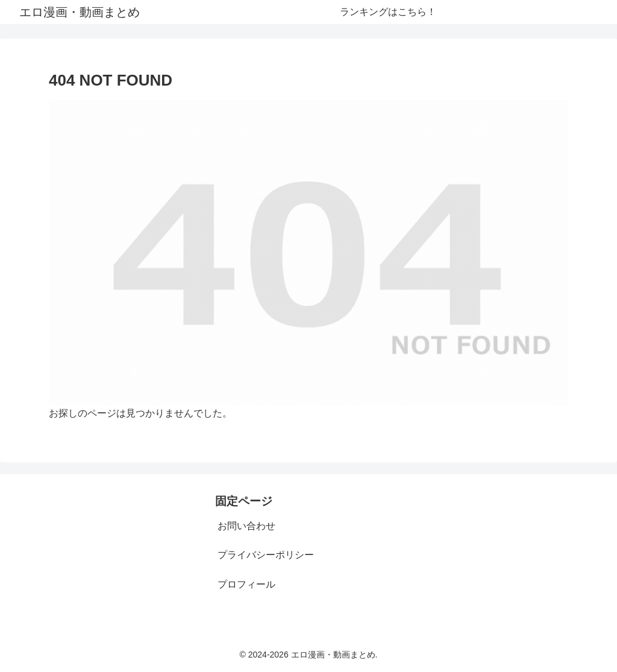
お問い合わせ (246, 526)
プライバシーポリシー (266, 555)
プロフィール (246, 584)
